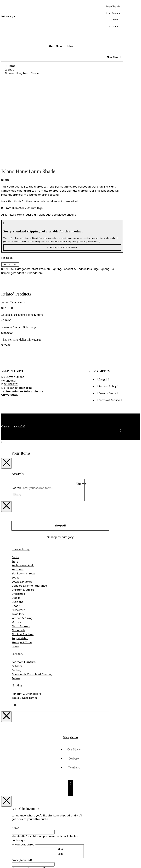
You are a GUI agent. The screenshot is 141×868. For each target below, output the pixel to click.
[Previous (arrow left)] (3, 866)
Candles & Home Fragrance (29, 503)
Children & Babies (23, 507)
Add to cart (10, 182)
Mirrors (16, 540)
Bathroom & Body (23, 483)
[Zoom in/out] (3, 862)
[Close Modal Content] (6, 381)
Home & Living (21, 467)
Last (60, 771)
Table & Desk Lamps (25, 616)
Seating (16, 588)
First (61, 767)
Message (17, 803)
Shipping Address (29, 795)
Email (22, 778)
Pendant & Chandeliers (77, 187)
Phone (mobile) (28, 786)
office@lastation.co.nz (18, 305)
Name (15, 746)
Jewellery (18, 532)
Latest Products (40, 187)
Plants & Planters (23, 552)
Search (16, 406)
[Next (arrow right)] (6, 866)
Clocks (16, 516)
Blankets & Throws (23, 491)
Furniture (17, 571)
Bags (15, 479)
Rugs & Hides (20, 556)
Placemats (19, 548)
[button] (113, 20)
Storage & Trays (22, 560)
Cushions (17, 520)
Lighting (56, 187)
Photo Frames (21, 544)
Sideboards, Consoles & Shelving (32, 592)
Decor (16, 524)
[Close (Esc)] (12, 862)
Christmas (18, 511)
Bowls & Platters (22, 499)
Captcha (17, 842)
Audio (15, 475)
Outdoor (17, 584)
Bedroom (18, 487)
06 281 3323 (11, 302)
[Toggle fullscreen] (6, 862)
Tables (16, 596)
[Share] (9, 862)
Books (15, 495)
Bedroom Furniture (24, 580)
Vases (15, 564)
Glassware (18, 528)
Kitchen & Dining (22, 536)
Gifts (14, 623)
